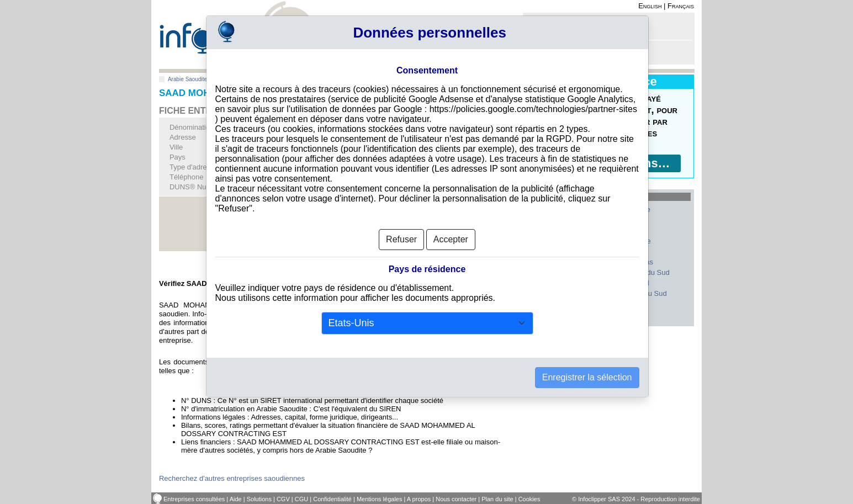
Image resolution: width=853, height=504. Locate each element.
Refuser (401, 239)
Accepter (451, 239)
